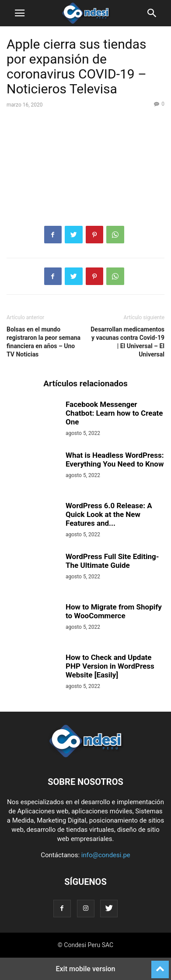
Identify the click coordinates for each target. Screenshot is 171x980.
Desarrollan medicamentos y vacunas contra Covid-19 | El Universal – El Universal (127, 342)
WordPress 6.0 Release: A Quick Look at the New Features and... (109, 514)
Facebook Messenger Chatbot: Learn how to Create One (114, 413)
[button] (20, 13)
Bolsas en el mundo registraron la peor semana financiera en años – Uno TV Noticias (44, 342)
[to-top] (160, 966)
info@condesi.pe (106, 855)
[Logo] (85, 755)
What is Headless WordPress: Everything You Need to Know (115, 460)
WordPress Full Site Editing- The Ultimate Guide (112, 561)
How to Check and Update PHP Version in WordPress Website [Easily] (110, 666)
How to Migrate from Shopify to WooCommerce (114, 611)
